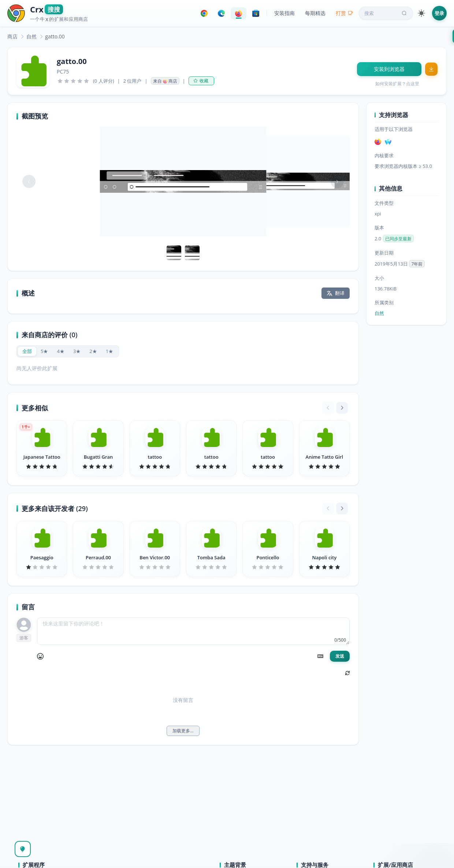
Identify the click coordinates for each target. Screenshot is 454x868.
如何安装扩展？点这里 (397, 84)
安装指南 (284, 13)
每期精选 (315, 13)
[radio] (27, 351)
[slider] (73, 81)
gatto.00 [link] (55, 36)
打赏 (344, 13)
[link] (12, 36)
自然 (31, 36)
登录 (439, 13)
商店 (12, 36)
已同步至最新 (398, 239)
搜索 (386, 13)
